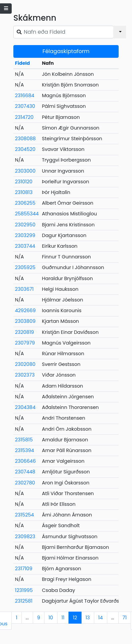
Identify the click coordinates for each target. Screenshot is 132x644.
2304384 (25, 407)
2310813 (24, 192)
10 (51, 618)
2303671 (24, 289)
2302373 (25, 375)
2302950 (25, 225)
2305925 (25, 267)
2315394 (25, 450)
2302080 (25, 364)
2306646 (25, 461)
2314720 (24, 117)
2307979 (25, 343)
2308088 (25, 139)
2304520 (25, 149)
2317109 (24, 569)
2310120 (24, 182)
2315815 (24, 440)
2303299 (25, 235)
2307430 (25, 106)
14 (101, 618)
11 (63, 618)
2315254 (25, 515)
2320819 (25, 332)
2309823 (25, 536)
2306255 (25, 203)
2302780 (25, 483)
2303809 (25, 321)
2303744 (25, 246)
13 (88, 618)
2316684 (25, 95)
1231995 (24, 590)
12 (75, 618)
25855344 (27, 214)
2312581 (24, 601)
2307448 (25, 472)
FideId (23, 63)
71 (125, 618)
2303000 (25, 171)
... (27, 618)
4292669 (25, 310)
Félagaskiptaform (66, 51)
